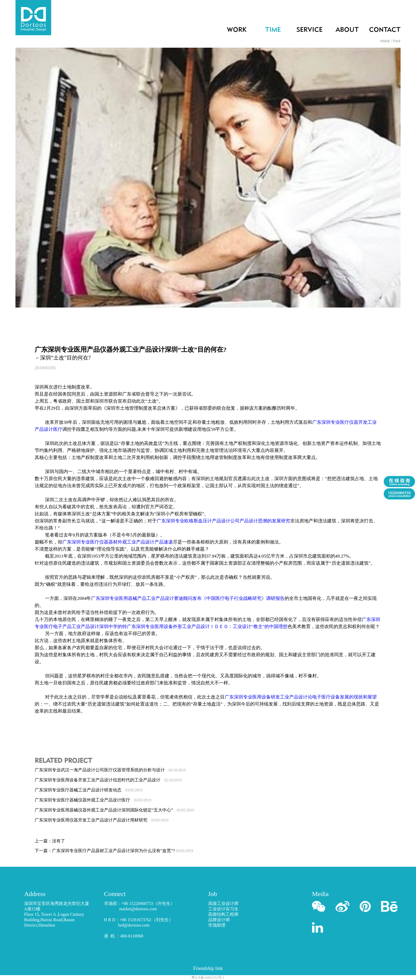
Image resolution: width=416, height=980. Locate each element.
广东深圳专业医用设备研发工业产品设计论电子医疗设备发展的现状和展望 (301, 697)
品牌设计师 (219, 920)
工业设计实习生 (223, 909)
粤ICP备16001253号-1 (208, 977)
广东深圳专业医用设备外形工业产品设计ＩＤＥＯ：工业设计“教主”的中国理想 (207, 627)
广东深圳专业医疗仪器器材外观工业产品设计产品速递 (118, 542)
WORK (237, 30)
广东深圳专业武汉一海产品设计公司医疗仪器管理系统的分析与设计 (110, 770)
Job (213, 894)
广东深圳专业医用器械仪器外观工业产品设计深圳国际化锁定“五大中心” (114, 810)
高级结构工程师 (223, 914)
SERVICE (309, 30)
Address (35, 894)
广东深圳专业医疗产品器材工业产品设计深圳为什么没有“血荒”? (123, 851)
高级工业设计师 (223, 903)
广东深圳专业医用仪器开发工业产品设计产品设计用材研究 (102, 820)
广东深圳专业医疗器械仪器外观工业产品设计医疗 (93, 800)
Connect (115, 894)
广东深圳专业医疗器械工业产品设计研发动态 (89, 790)
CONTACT (385, 30)
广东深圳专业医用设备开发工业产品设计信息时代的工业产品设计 (108, 780)
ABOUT (347, 30)
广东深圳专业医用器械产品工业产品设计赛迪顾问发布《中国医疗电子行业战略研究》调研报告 (188, 598)
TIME (273, 30)
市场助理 (217, 925)
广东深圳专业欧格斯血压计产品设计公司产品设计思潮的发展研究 (223, 521)
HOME (385, 41)
